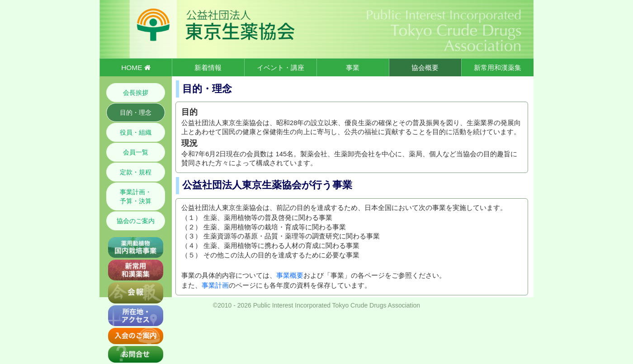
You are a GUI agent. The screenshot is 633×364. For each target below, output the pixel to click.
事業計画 (215, 285)
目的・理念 (136, 112)
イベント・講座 (281, 68)
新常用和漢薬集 (498, 68)
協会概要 (425, 68)
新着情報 (208, 68)
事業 (353, 68)
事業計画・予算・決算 (136, 196)
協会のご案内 (136, 221)
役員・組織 (136, 132)
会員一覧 (136, 152)
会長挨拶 (136, 93)
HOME (136, 68)
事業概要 (290, 275)
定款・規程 (136, 172)
